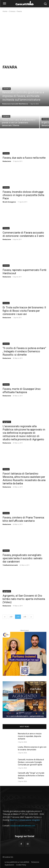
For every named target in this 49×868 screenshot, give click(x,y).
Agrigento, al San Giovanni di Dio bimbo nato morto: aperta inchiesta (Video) (24, 599)
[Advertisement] (24, 39)
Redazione (7, 161)
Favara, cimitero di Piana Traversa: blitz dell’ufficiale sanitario (24, 519)
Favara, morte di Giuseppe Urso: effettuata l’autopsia (22, 391)
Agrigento (7, 422)
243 (11, 617)
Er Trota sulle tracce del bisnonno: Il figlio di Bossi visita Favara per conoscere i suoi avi (24, 311)
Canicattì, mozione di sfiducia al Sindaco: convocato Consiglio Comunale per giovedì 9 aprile (31, 762)
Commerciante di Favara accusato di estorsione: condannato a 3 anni (23, 234)
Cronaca (12, 11)
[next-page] (31, 617)
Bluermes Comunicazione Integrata (25, 820)
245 (25, 617)
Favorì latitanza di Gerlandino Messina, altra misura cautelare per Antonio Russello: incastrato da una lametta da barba (24, 479)
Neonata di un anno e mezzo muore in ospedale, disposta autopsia (30, 736)
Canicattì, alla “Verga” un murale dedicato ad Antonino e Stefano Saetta (31, 775)
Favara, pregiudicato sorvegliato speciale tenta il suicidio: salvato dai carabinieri (22, 558)
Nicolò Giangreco (9, 202)
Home (5, 11)
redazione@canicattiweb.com (23, 826)
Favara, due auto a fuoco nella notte (24, 158)
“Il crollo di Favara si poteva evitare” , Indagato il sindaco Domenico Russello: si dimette (24, 351)
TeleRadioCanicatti (10, 565)
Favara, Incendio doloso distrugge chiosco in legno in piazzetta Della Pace (23, 195)
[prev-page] (5, 617)
